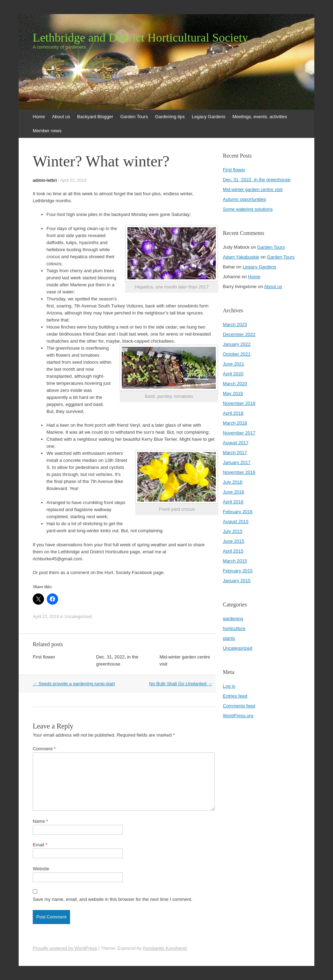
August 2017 (236, 443)
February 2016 (238, 512)
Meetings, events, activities (260, 117)
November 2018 (239, 403)
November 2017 (239, 433)
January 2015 (237, 581)
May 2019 (233, 393)
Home (39, 117)
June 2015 (234, 541)
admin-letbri (45, 180)
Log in (229, 686)
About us (61, 117)
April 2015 (233, 551)
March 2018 (235, 423)
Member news (47, 131)
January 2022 (237, 344)
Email (40, 845)
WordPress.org (238, 716)
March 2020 (235, 384)
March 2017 (235, 453)
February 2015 (238, 571)
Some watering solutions (248, 209)
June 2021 (234, 364)
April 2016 (233, 502)
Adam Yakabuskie (241, 257)
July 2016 (233, 482)
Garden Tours (134, 117)
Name (40, 821)
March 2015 (235, 561)
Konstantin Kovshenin (165, 948)
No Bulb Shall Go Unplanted (181, 684)
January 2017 (237, 462)
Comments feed (239, 706)
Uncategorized (78, 617)
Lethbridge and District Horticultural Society (140, 38)
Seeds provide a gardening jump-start (74, 684)
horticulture (234, 628)
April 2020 (233, 374)
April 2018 (233, 413)
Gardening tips (170, 117)
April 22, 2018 (73, 180)
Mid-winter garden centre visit (253, 189)
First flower (44, 657)
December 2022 (239, 334)
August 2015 (236, 521)
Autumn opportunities (244, 199)
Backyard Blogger (95, 117)
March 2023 (235, 324)
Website (41, 869)
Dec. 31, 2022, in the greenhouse (257, 180)
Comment (44, 749)
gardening (233, 619)
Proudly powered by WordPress (65, 948)
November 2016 (239, 472)
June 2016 (234, 492)
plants (229, 638)
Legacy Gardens (209, 117)
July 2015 (233, 531)
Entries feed (235, 696)
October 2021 (237, 354)
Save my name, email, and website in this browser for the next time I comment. (113, 899)
